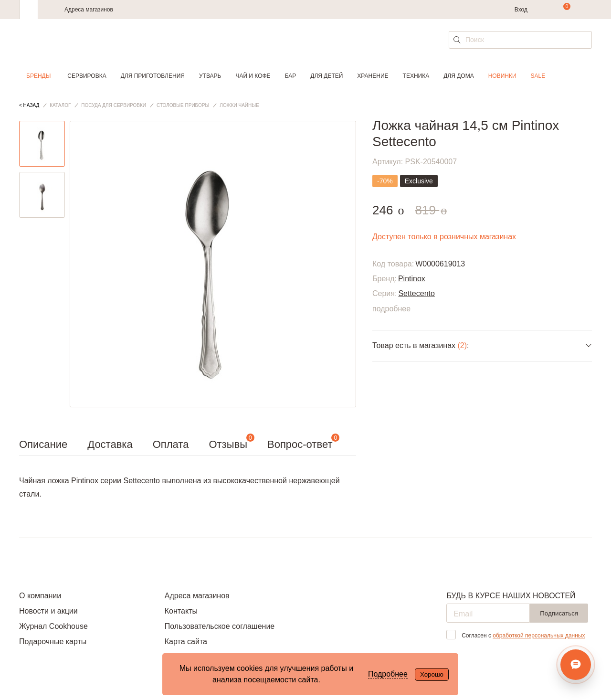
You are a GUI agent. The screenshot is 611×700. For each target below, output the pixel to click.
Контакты (181, 611)
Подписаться (559, 613)
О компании (40, 596)
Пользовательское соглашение (220, 626)
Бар (291, 76)
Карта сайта (186, 642)
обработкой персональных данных (539, 636)
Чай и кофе (253, 76)
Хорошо (432, 674)
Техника (416, 76)
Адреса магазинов (89, 10)
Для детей (327, 76)
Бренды (38, 76)
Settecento (416, 293)
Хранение (373, 76)
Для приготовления (153, 76)
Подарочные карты (53, 642)
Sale (538, 76)
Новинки (502, 76)
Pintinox (412, 279)
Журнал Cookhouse (53, 626)
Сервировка (87, 76)
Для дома (458, 76)
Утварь (210, 76)
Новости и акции (48, 611)
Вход (521, 10)
